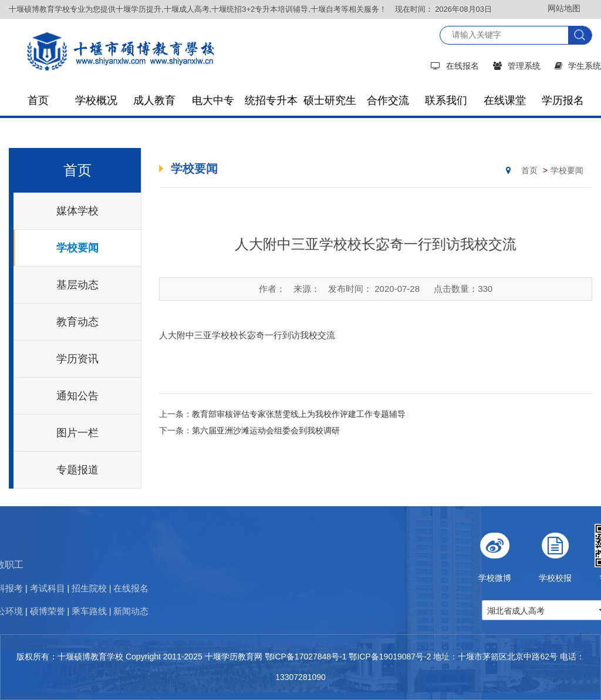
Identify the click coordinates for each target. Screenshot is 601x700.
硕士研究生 (330, 100)
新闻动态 (58, 611)
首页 (38, 100)
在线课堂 (505, 100)
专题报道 (77, 470)
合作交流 (388, 100)
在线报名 (455, 66)
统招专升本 (271, 100)
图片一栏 (77, 433)
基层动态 (77, 285)
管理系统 (517, 66)
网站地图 (564, 8)
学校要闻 (77, 248)
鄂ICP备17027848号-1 (306, 657)
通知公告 (77, 396)
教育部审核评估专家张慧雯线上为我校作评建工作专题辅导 (299, 414)
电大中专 (213, 100)
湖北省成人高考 (552, 611)
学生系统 (578, 66)
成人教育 (154, 100)
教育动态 (77, 322)
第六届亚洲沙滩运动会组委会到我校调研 (266, 430)
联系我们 (446, 100)
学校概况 (96, 100)
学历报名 (563, 100)
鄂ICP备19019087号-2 (390, 657)
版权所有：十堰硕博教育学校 (70, 657)
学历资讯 (77, 359)
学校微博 (531, 553)
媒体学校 (77, 211)
